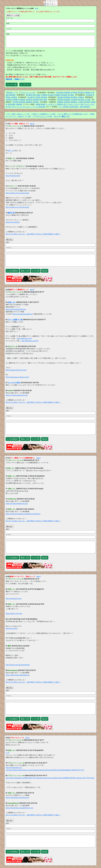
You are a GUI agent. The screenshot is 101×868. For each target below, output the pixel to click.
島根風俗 (67, 100)
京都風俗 (15, 100)
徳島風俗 (22, 102)
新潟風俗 (89, 95)
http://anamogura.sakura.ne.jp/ (17, 377)
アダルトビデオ (89, 104)
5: (33, 116)
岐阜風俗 (74, 97)
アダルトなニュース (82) (43, 116)
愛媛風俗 (29, 102)
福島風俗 (12, 95)
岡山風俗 (81, 100)
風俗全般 (42, 107)
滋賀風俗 (36, 100)
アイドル (35, 107)
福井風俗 (44, 97)
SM (82, 104)
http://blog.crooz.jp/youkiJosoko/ (18, 665)
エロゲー (77, 104)
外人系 (8, 107)
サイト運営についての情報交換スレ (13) (73, 114)
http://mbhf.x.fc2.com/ (14, 614)
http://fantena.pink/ (13, 176)
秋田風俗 (81, 93)
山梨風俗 (14, 97)
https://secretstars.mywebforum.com (19, 808)
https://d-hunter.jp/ (13, 222)
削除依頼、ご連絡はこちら (15, 79)
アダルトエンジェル (27, 93)
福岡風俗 (60, 102)
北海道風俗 (60, 93)
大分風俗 (80, 102)
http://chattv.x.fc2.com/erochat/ (17, 193)
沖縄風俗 (19, 104)
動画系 (43, 104)
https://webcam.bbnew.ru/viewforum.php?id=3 (23, 514)
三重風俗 (81, 97)
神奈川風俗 (36, 95)
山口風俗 (87, 100)
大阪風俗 (9, 100)
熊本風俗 (87, 102)
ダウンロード (27, 107)
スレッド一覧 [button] (12, 85)
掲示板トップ (12, 93)
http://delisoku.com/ (24, 338)
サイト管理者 (63, 107)
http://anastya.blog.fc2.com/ (16, 370)
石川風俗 (37, 97)
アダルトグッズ (16, 107)
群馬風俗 (64, 95)
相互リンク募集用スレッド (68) (44, 114)
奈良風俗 (29, 100)
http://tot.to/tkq (11, 628)
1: (6, 114)
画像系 (38, 104)
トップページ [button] (25, 85)
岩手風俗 (74, 93)
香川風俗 (15, 102)
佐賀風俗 (67, 102)
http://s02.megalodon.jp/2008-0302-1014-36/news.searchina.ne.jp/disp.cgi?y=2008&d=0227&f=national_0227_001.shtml (50, 778)
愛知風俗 (61, 97)
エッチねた (70, 104)
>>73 (7, 753)
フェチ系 (49, 104)
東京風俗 (29, 95)
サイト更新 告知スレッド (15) (18, 114)
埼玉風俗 (51, 95)
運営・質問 (79, 107)
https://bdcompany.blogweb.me (18, 675)
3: (58, 114)
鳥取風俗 (61, 100)
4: (90, 114)
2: (32, 114)
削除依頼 (87, 107)
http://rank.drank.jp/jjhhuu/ (16, 309)
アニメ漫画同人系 (59, 104)
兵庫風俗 (22, 100)
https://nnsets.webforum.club (17, 395)
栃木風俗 (71, 95)
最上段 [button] (45, 271)
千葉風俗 (44, 95)
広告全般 (72, 107)
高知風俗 (36, 102)
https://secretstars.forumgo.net (17, 798)
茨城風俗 (57, 95)
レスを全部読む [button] (12, 271)
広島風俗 (74, 100)
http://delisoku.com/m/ (30, 341)
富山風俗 (31, 97)
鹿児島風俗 (12, 104)
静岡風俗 (67, 97)
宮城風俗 (87, 93)
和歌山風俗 (43, 100)
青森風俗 (67, 93)
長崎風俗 (74, 102)
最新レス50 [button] (25, 271)
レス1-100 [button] (36, 271)
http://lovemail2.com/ (14, 599)
